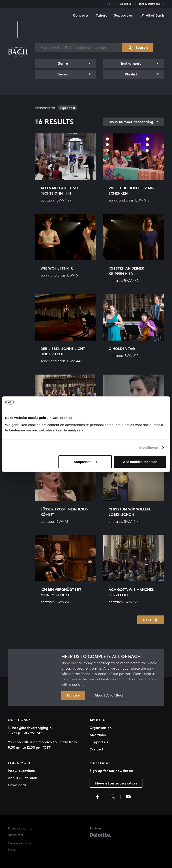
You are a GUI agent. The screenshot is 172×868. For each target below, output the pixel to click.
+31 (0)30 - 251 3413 (26, 733)
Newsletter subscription (116, 783)
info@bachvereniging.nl (30, 728)
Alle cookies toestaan (140, 462)
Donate (73, 695)
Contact (97, 749)
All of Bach (152, 15)
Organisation (101, 728)
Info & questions (149, 4)
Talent (101, 15)
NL (105, 4)
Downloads (17, 785)
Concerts (81, 15)
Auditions (98, 735)
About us (126, 4)
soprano (68, 108)
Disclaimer (16, 835)
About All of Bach (110, 695)
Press (12, 850)
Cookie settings (19, 843)
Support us (123, 15)
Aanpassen (85, 462)
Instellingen (149, 447)
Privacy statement (21, 828)
